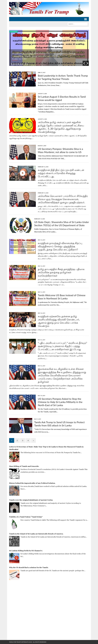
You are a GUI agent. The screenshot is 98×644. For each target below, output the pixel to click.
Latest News (14, 32)
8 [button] (24, 64)
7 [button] (22, 64)
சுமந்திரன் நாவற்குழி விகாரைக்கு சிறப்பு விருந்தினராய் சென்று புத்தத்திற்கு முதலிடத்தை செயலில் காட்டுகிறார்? (60, 246)
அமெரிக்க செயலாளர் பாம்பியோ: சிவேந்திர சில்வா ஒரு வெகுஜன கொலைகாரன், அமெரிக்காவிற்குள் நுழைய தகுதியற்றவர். (63, 199)
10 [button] (27, 64)
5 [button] (19, 64)
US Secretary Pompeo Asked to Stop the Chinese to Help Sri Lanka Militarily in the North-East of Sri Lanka (60, 402)
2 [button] (13, 64)
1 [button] (12, 64)
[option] (49, 48)
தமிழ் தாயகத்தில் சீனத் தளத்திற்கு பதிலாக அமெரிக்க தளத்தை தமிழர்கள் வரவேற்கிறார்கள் (61, 272)
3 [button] (15, 64)
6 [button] (20, 64)
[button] (84, 63)
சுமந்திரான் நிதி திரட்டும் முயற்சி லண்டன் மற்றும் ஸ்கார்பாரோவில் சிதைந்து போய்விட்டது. (61, 173)
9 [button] (26, 64)
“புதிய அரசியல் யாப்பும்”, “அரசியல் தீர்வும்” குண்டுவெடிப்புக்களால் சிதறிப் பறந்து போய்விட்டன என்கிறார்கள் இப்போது (62, 346)
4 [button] (17, 64)
